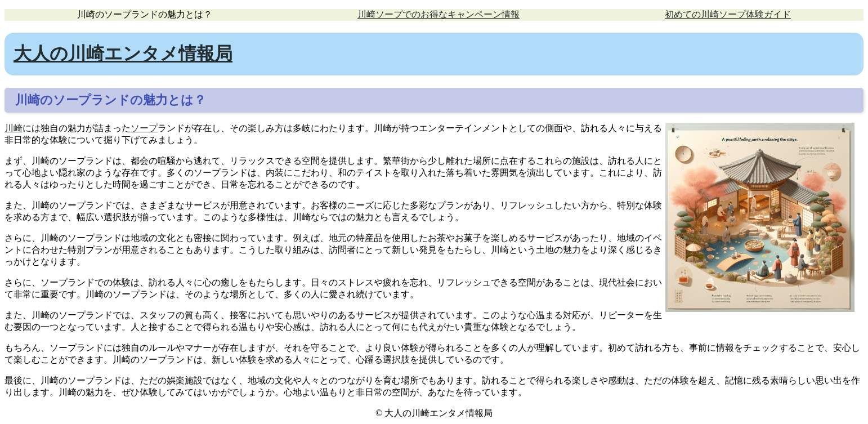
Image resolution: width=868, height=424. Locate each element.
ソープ (144, 128)
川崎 (14, 128)
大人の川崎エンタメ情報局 (123, 53)
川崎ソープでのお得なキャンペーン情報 (439, 14)
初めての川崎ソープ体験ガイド (728, 14)
